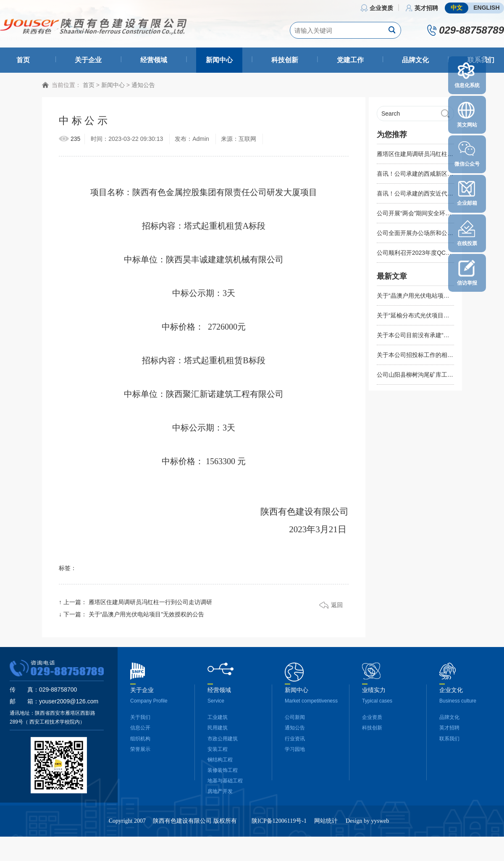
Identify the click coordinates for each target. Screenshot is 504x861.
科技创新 (285, 60)
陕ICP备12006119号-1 (279, 825)
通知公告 (143, 88)
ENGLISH (486, 8)
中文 (457, 8)
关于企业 (88, 60)
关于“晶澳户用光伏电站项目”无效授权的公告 (146, 618)
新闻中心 (219, 60)
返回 (337, 609)
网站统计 (326, 825)
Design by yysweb (367, 825)
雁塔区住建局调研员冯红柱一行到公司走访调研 (150, 606)
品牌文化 (415, 60)
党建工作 (350, 60)
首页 (23, 60)
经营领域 (154, 60)
